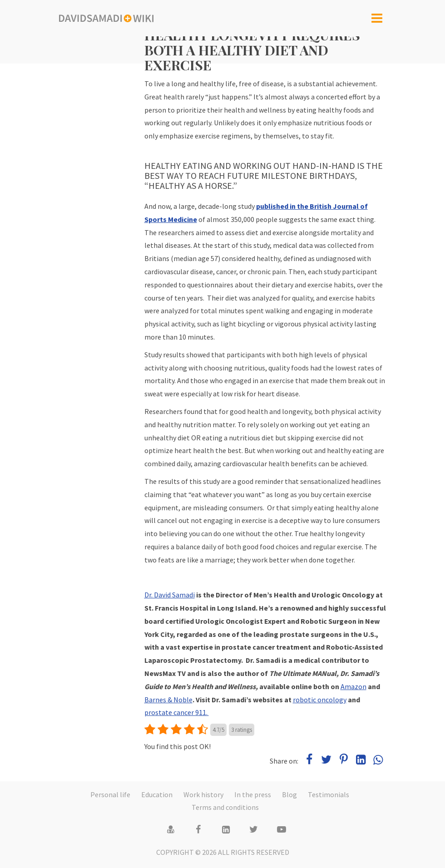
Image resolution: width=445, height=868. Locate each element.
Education (157, 794)
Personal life (110, 794)
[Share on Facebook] (310, 761)
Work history (203, 794)
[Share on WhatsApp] (378, 761)
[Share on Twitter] (327, 761)
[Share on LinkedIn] (361, 761)
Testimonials (329, 794)
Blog (289, 794)
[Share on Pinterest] (344, 761)
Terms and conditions (225, 807)
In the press (253, 794)
